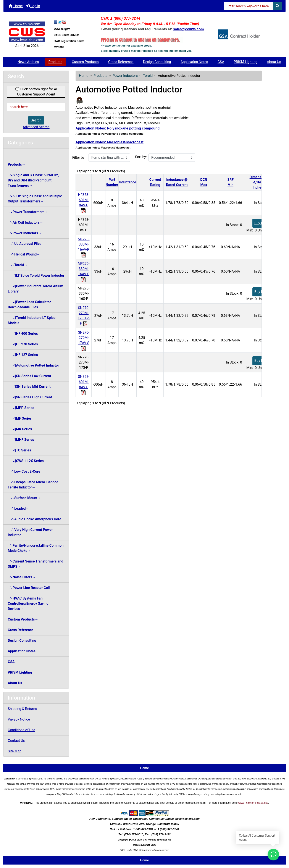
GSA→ (13, 662)
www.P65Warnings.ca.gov (253, 803)
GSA (221, 62)
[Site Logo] (27, 32)
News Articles (28, 62)
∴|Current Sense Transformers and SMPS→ (36, 564)
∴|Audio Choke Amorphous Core (35, 519)
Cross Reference (121, 62)
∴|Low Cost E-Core (24, 471)
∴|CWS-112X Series (26, 461)
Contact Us (16, 741)
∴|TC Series (19, 450)
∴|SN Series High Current (30, 397)
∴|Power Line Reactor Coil (29, 588)
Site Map (15, 751)
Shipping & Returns (22, 709)
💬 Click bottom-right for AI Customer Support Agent (36, 92)
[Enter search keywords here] (248, 6)
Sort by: (141, 157)
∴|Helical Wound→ (24, 254)
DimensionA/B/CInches (258, 182)
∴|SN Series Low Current (29, 376)
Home (16, 6)
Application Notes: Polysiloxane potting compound (118, 128)
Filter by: (79, 158)
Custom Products (85, 62)
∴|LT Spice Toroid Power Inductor (36, 276)
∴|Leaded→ (18, 508)
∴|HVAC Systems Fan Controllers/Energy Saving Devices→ (28, 604)
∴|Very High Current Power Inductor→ (30, 532)
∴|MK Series (20, 429)
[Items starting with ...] (109, 158)
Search (36, 120)
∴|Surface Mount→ (24, 498)
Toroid (148, 76)
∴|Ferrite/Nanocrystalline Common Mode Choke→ (36, 548)
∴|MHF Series (21, 440)
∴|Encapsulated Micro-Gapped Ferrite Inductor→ (33, 485)
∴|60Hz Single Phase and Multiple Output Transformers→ (35, 199)
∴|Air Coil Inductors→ (25, 222)
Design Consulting (157, 62)
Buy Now (261, 223)
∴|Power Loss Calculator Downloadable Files (29, 305)
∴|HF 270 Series (23, 344)
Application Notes (194, 62)
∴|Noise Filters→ (22, 577)
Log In (33, 6)
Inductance (128, 182)
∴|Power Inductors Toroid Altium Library (36, 289)
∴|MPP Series (21, 408)
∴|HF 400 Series (23, 334)
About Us (274, 62)
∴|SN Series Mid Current (29, 387)
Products (55, 62)
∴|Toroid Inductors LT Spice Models (32, 320)
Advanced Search (36, 127)
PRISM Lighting (246, 62)
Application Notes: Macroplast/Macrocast (110, 142)
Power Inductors (125, 76)
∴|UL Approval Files (25, 244)
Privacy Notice (19, 719)
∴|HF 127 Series (23, 355)
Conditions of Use (21, 730)
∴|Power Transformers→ (28, 212)
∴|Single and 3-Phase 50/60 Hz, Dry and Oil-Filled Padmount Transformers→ (33, 180)
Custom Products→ (23, 619)
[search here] (36, 107)
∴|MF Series (20, 418)
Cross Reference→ (22, 630)
